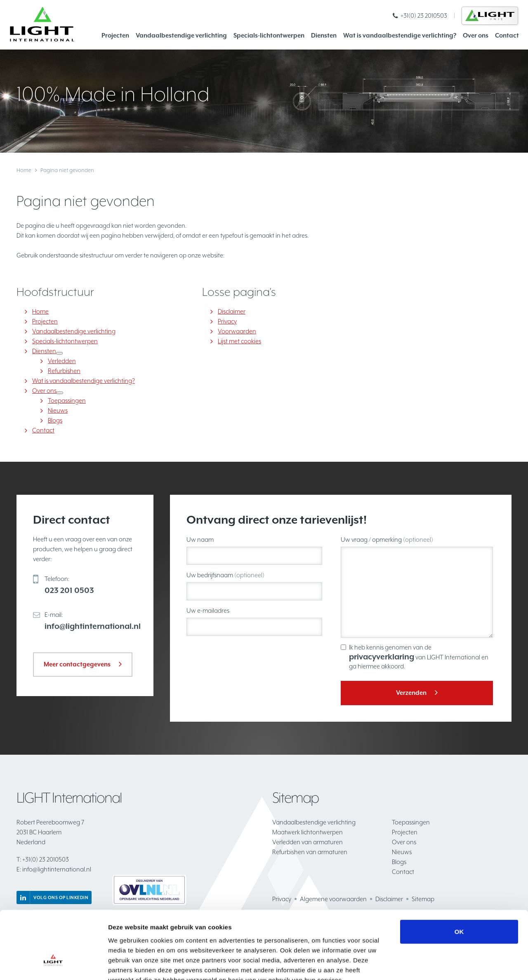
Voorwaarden (237, 331)
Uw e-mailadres (208, 610)
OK (459, 882)
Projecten (115, 35)
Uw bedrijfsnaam (225, 575)
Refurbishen (64, 371)
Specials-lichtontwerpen (269, 35)
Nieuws (58, 410)
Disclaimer (232, 311)
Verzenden (411, 693)
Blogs (55, 420)
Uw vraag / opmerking (387, 540)
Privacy (227, 321)
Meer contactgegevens (77, 664)
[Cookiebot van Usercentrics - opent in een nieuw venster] (53, 964)
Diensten (324, 35)
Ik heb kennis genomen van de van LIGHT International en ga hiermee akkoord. (419, 657)
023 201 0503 (69, 590)
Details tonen (446, 964)
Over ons (476, 35)
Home (24, 170)
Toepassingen (67, 400)
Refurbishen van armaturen (310, 852)
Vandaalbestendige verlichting (181, 35)
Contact (507, 35)
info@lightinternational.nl (93, 626)
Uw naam (200, 540)
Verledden (62, 361)
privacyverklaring (382, 656)
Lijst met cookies (239, 341)
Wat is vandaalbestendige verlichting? (400, 35)
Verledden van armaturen (308, 842)
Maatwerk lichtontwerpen (308, 832)
